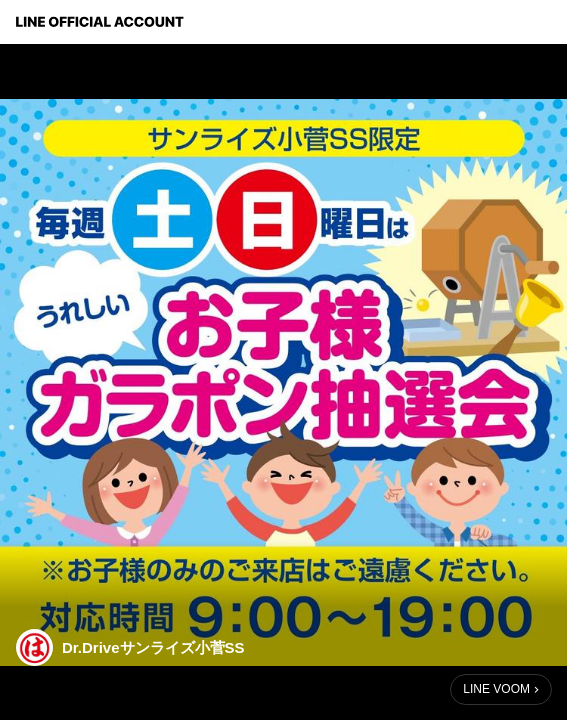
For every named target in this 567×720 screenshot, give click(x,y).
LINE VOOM (496, 689)
